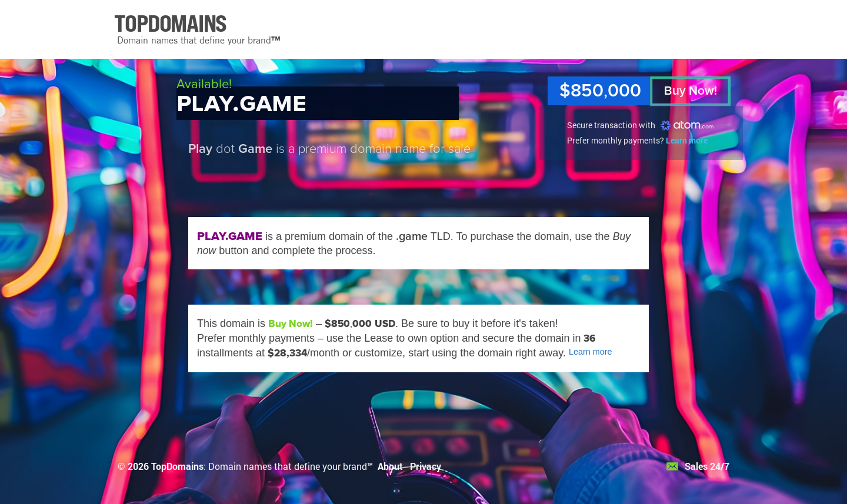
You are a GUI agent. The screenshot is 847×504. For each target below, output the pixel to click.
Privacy (426, 466)
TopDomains (177, 466)
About (390, 466)
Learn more (687, 140)
